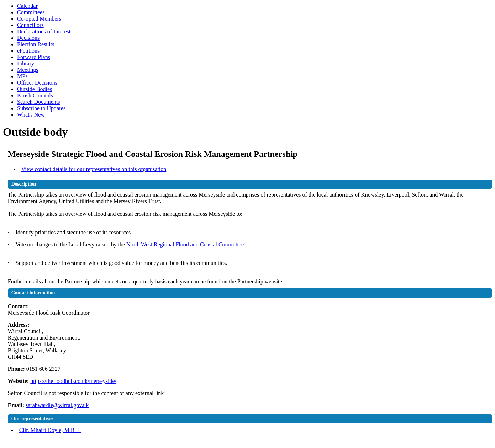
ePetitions (28, 51)
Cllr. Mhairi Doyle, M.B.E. (50, 430)
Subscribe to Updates (41, 108)
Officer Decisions (37, 83)
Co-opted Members (39, 19)
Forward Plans (34, 57)
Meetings (28, 70)
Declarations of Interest (44, 31)
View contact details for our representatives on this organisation (94, 169)
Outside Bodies (35, 89)
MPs (22, 76)
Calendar (27, 6)
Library (26, 63)
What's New (31, 115)
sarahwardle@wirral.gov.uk (57, 405)
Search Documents (38, 102)
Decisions (28, 38)
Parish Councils (35, 95)
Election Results (36, 44)
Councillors (30, 25)
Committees (31, 12)
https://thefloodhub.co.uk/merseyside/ (73, 381)
